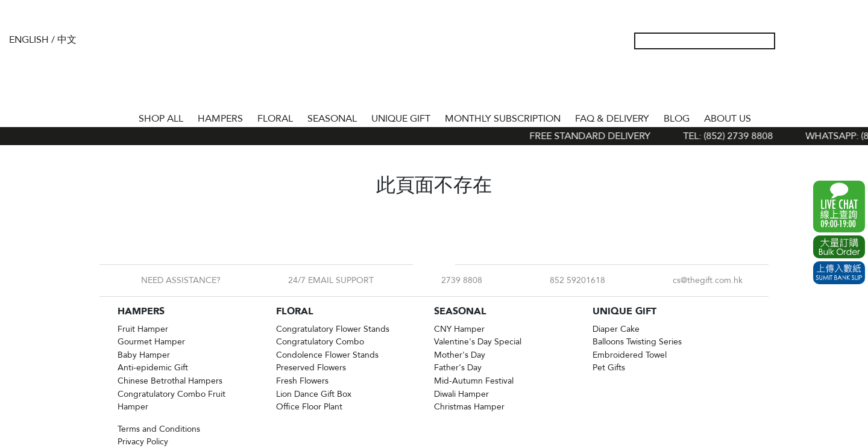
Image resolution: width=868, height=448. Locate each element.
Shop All (161, 119)
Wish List (812, 41)
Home (121, 116)
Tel (851, 41)
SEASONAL (332, 119)
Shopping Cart (831, 41)
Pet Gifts (609, 368)
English (29, 40)
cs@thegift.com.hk (708, 280)
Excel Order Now (839, 247)
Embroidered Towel (630, 355)
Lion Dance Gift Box (314, 394)
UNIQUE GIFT (401, 119)
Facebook (424, 264)
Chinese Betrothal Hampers (170, 381)
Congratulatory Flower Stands (333, 329)
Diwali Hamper (461, 394)
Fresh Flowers (302, 381)
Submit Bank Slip (839, 273)
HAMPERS (220, 119)
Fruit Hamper (143, 329)
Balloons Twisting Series (637, 342)
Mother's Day (460, 355)
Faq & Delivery (612, 119)
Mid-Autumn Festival (474, 381)
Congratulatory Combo (320, 342)
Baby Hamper (144, 355)
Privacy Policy (143, 442)
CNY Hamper (459, 329)
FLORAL (275, 119)
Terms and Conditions (159, 429)
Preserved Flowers (311, 368)
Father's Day (458, 368)
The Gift (434, 65)
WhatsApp (839, 207)
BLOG (677, 119)
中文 (67, 40)
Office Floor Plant (309, 407)
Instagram (444, 264)
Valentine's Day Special (478, 342)
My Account (793, 41)
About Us (728, 119)
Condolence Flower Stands (327, 355)
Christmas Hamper (469, 407)
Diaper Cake (616, 329)
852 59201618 (577, 280)
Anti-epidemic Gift (153, 368)
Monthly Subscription (503, 119)
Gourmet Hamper (151, 342)
